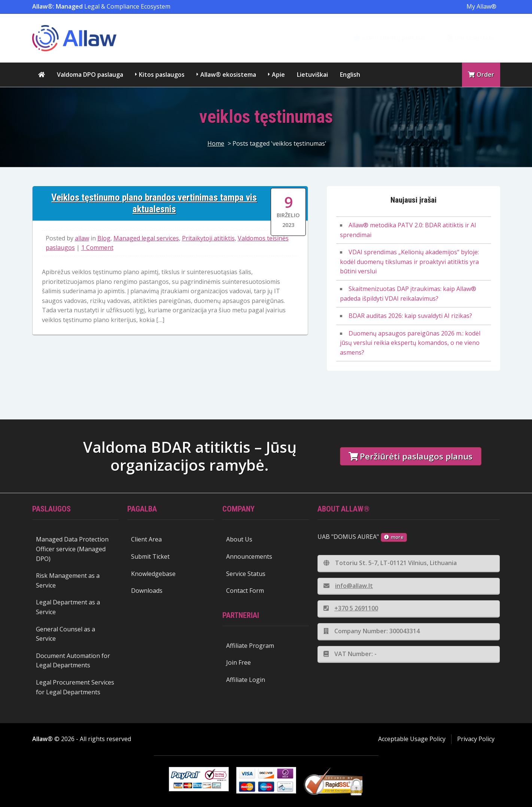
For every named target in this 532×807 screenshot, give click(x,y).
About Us (239, 539)
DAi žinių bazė (471, 38)
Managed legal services (146, 238)
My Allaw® (481, 6)
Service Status (246, 574)
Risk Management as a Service (68, 580)
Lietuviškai (312, 75)
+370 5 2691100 (351, 608)
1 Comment (97, 248)
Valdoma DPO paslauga (90, 75)
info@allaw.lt (348, 586)
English (350, 75)
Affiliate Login (246, 680)
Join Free (238, 662)
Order (481, 75)
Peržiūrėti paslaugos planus (411, 456)
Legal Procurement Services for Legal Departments (75, 687)
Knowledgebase (153, 574)
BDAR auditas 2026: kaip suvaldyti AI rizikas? (410, 316)
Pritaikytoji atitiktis (208, 238)
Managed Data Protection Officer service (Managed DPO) (72, 549)
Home (216, 143)
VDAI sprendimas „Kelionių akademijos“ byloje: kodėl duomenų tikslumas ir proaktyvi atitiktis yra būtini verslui (409, 262)
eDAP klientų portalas (390, 38)
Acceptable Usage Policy (412, 739)
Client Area (146, 539)
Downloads (147, 591)
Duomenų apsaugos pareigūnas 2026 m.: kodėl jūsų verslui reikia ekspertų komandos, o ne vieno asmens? (410, 343)
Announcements (249, 556)
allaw (82, 238)
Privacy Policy (476, 739)
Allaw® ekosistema (228, 75)
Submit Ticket (150, 556)
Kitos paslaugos (162, 75)
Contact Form (245, 591)
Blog (104, 238)
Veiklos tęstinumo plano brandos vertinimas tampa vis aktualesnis (154, 203)
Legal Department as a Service (68, 607)
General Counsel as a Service (66, 634)
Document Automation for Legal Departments (73, 661)
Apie (278, 75)
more (394, 537)
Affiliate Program (250, 646)
